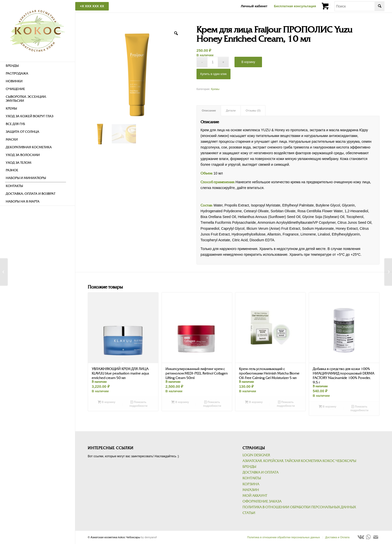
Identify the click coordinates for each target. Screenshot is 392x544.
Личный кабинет (254, 6)
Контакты (252, 478)
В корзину (248, 62)
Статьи (249, 513)
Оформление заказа (262, 501)
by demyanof (149, 537)
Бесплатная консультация (295, 6)
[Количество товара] (213, 62)
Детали (231, 110)
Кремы (215, 89)
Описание (209, 110)
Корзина (251, 484)
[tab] (209, 111)
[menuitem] (35, 66)
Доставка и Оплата (260, 472)
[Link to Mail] (376, 537)
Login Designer (256, 455)
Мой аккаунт (255, 496)
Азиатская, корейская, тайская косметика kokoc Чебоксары (299, 461)
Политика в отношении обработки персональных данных (299, 507)
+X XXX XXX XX (92, 6)
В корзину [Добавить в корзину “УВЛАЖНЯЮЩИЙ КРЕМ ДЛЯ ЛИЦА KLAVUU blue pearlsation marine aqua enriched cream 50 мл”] (107, 402)
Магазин (251, 490)
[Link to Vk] (361, 537)
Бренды (249, 467)
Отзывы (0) (253, 110)
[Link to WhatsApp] (368, 537)
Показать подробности (138, 404)
